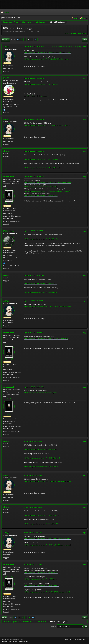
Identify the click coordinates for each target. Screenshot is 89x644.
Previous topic (71, 33)
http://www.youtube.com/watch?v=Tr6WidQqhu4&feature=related (47, 538)
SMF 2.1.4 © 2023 (7, 639)
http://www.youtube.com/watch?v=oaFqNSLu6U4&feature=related (48, 307)
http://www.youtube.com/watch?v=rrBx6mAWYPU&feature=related (48, 481)
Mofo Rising (9, 231)
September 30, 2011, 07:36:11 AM (34, 301)
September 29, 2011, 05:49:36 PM (34, 78)
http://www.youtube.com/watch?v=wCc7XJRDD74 (41, 579)
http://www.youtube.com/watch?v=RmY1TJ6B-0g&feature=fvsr (46, 338)
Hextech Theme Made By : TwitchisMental (15, 642)
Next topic (82, 33)
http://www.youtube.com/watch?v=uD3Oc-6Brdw (41, 572)
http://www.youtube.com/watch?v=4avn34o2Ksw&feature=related (48, 182)
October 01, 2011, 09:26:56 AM (33, 475)
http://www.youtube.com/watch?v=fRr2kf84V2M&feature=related (47, 125)
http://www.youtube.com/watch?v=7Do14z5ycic (41, 84)
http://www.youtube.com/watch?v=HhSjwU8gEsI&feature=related (47, 59)
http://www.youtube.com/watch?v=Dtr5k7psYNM (41, 393)
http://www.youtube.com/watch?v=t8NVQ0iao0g (41, 239)
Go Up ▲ (84, 639)
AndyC (6, 46)
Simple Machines (18, 639)
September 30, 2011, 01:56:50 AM (34, 177)
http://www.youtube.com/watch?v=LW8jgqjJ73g (41, 283)
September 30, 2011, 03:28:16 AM (34, 275)
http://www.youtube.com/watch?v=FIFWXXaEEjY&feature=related (47, 592)
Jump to (53, 626)
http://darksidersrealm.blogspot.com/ (36, 96)
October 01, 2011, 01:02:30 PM (33, 507)
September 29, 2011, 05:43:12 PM (34, 46)
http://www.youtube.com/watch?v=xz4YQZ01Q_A (41, 515)
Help (67, 639)
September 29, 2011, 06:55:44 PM (34, 119)
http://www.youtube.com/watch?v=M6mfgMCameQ (42, 168)
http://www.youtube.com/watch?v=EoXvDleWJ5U (41, 187)
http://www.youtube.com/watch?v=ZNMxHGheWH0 (42, 458)
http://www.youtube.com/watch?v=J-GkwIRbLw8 (41, 195)
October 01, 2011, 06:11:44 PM (33, 564)
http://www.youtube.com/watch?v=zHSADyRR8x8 (41, 585)
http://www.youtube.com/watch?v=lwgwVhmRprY (41, 449)
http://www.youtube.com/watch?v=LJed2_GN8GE (41, 159)
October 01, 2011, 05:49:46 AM (33, 441)
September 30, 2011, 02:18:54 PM (34, 333)
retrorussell (9, 177)
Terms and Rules (75, 639)
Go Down (6, 40)
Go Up (4, 618)
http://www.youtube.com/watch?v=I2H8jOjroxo (40, 292)
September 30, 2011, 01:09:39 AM (34, 151)
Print (85, 40)
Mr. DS (6, 78)
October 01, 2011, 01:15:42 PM (33, 533)
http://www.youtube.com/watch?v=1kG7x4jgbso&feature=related (47, 545)
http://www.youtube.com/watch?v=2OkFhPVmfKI (41, 524)
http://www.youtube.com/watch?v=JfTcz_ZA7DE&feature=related (47, 191)
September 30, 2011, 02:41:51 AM (34, 231)
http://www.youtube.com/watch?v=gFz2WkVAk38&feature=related (48, 52)
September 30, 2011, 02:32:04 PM (34, 387)
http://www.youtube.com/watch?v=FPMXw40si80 (41, 467)
